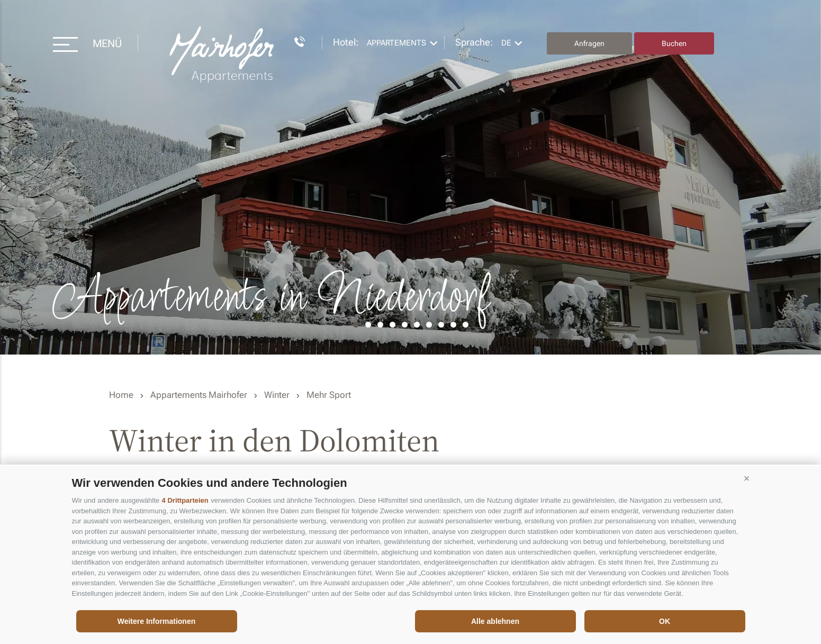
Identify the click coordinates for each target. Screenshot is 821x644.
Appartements (396, 43)
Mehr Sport (329, 395)
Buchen (674, 43)
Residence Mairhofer (223, 55)
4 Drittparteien (185, 500)
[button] (747, 479)
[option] (410, 177)
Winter (277, 395)
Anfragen (589, 43)
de (506, 43)
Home (121, 395)
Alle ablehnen (495, 621)
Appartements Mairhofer (199, 395)
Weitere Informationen (157, 621)
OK (665, 621)
